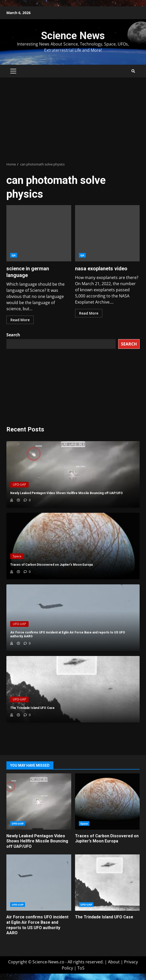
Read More (20, 320)
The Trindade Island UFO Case (107, 883)
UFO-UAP (19, 485)
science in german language (39, 233)
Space (17, 556)
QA (14, 255)
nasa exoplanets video (107, 233)
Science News (73, 36)
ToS (81, 968)
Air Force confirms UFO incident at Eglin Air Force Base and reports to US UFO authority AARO (39, 883)
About (114, 962)
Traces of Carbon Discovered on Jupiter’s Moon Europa (107, 801)
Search (13, 335)
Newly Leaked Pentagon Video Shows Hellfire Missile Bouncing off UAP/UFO (39, 801)
